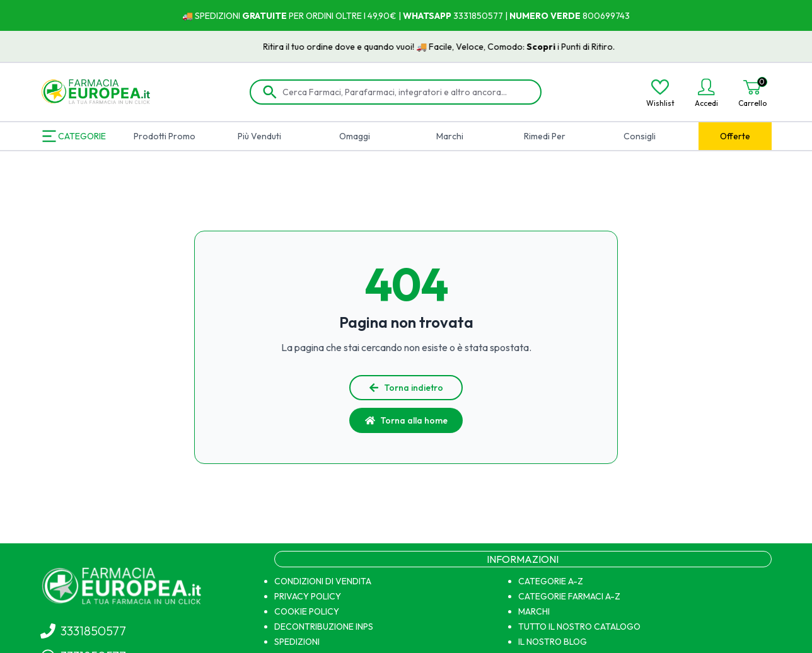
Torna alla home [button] (406, 420)
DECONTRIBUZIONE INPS (324, 627)
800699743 (605, 16)
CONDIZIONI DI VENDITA (323, 581)
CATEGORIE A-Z (551, 581)
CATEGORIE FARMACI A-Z (569, 596)
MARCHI (534, 611)
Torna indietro (406, 388)
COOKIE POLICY (307, 611)
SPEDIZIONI (297, 642)
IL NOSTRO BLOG (553, 642)
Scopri (551, 47)
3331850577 (477, 16)
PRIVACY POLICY (308, 596)
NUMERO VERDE (545, 16)
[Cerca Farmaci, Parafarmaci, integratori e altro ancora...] (405, 92)
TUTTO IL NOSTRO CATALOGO (579, 627)
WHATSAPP (427, 16)
